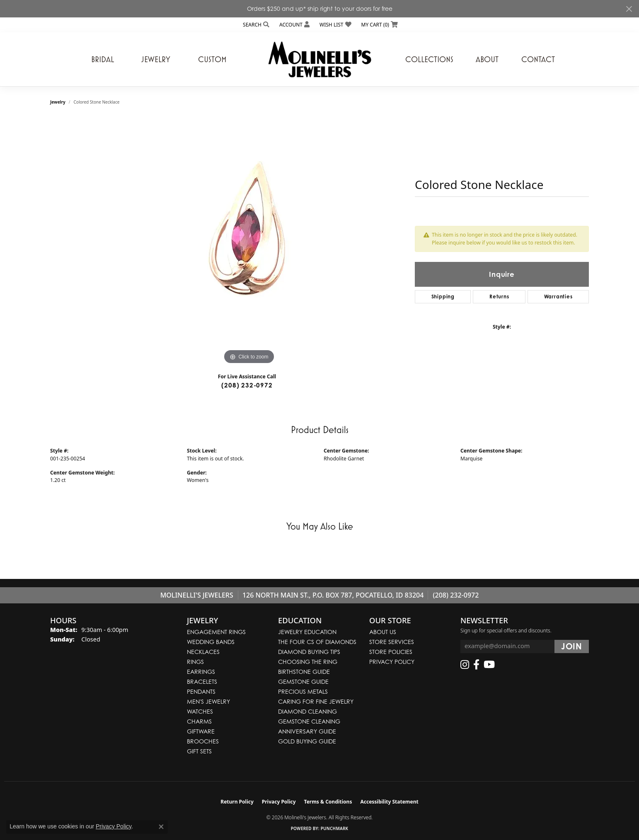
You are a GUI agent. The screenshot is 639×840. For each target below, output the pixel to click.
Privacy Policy (392, 662)
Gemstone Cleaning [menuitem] (309, 721)
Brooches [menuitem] (203, 741)
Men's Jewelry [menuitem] (208, 701)
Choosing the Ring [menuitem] (308, 662)
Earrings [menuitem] (201, 672)
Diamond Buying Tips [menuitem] (309, 652)
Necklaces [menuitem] (203, 652)
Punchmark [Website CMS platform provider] (335, 828)
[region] (249, 242)
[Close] (629, 9)
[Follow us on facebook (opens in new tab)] (476, 665)
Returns (499, 297)
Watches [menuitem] (200, 711)
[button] (255, 25)
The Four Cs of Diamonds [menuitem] (317, 642)
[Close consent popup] (161, 827)
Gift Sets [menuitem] (199, 751)
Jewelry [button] (156, 59)
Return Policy (237, 802)
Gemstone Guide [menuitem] (303, 681)
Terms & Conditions (328, 802)
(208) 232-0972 (247, 385)
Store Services (392, 642)
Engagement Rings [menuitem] (216, 632)
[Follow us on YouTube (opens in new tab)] (489, 665)
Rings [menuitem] (195, 662)
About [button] (487, 59)
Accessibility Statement (389, 802)
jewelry (58, 102)
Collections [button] (429, 59)
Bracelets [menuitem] (202, 681)
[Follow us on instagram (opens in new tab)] (465, 665)
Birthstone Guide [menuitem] (304, 672)
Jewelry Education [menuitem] (307, 632)
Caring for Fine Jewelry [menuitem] (316, 701)
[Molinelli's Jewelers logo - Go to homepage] (319, 59)
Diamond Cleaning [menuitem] (307, 711)
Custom (212, 59)
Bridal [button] (103, 59)
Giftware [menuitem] (201, 731)
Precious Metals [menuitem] (303, 691)
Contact (538, 59)
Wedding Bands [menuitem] (211, 642)
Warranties (558, 297)
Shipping (443, 297)
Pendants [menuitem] (201, 691)
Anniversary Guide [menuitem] (307, 731)
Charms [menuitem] (199, 721)
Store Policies (391, 652)
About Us (383, 632)
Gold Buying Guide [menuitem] (307, 741)
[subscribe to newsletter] (572, 646)
